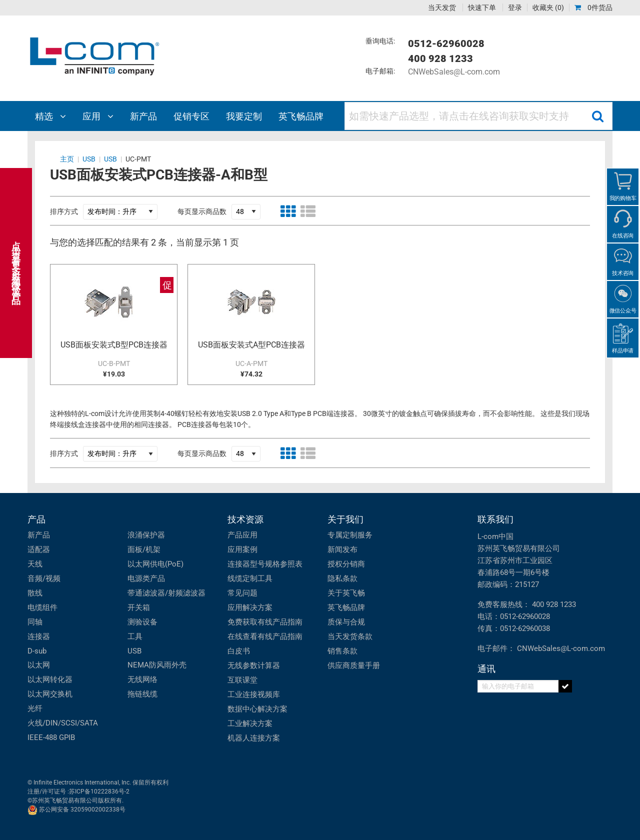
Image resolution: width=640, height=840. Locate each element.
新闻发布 (342, 549)
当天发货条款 (350, 636)
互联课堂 (242, 680)
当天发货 (442, 7)
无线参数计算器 (254, 665)
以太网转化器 (50, 679)
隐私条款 (342, 578)
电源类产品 (146, 578)
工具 (135, 636)
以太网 (39, 665)
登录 (515, 7)
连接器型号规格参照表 (265, 564)
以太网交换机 (50, 694)
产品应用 (242, 535)
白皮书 (239, 651)
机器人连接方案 (254, 738)
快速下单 (482, 7)
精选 (50, 116)
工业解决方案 (250, 723)
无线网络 (142, 679)
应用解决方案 (250, 607)
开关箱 (139, 607)
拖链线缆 (142, 694)
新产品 (39, 535)
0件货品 (593, 7)
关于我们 (345, 519)
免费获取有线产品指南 (265, 622)
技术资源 (245, 519)
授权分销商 (346, 564)
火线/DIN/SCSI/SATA (63, 723)
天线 (35, 564)
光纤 (35, 708)
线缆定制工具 (250, 578)
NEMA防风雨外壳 (157, 665)
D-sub (37, 651)
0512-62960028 (525, 616)
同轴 (35, 622)
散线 (35, 593)
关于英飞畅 (346, 593)
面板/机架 (144, 549)
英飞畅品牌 (346, 607)
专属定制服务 (350, 535)
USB (134, 651)
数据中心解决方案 (257, 709)
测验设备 (142, 622)
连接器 (39, 636)
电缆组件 (42, 607)
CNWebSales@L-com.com (454, 72)
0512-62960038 (525, 628)
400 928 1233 (554, 604)
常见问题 (242, 593)
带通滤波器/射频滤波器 (166, 593)
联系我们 (495, 519)
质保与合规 (346, 622)
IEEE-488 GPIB (51, 737)
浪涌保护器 (146, 535)
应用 (98, 116)
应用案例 (242, 549)
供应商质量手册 (354, 665)
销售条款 (342, 651)
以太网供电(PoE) (155, 564)
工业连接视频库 (254, 694)
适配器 (39, 549)
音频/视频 (44, 578)
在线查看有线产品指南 (265, 636)
